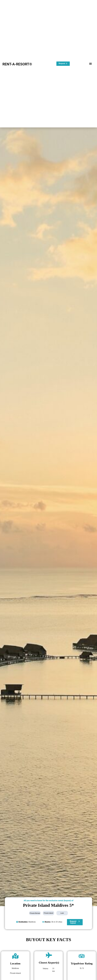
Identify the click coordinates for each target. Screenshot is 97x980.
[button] (91, 64)
